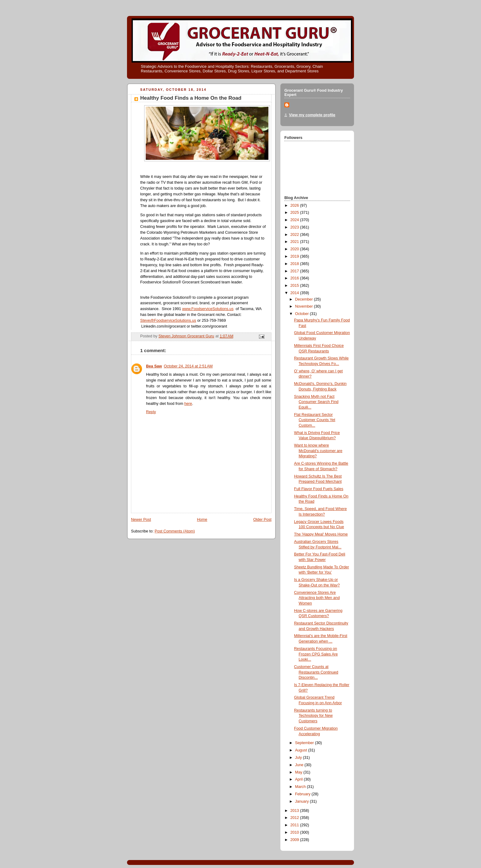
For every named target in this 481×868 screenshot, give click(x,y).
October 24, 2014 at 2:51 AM (188, 366)
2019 (295, 256)
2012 (295, 818)
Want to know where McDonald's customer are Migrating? (318, 451)
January (302, 801)
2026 (295, 205)
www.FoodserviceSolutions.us (208, 309)
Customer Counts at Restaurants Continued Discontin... (316, 672)
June (300, 765)
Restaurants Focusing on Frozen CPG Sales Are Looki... (316, 654)
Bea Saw (154, 366)
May (299, 772)
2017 (295, 271)
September (305, 743)
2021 (295, 242)
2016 (295, 278)
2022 (295, 235)
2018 (295, 264)
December (305, 299)
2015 (295, 286)
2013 (295, 811)
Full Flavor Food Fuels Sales (319, 489)
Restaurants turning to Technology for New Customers (314, 716)
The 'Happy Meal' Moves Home (321, 534)
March (301, 787)
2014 (295, 293)
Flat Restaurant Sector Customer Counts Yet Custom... (315, 420)
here (188, 404)
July (299, 758)
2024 (295, 220)
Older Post (262, 520)
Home (202, 520)
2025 (295, 213)
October (302, 314)
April (300, 779)
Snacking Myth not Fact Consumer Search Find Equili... (316, 402)
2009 (295, 840)
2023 (295, 227)
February (303, 794)
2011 (295, 825)
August (302, 750)
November (305, 306)
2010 (295, 832)
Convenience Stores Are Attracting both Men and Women (317, 598)
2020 (295, 249)
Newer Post (141, 520)
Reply (151, 412)
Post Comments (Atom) (175, 531)
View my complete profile (312, 115)
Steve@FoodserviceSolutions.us (168, 321)
